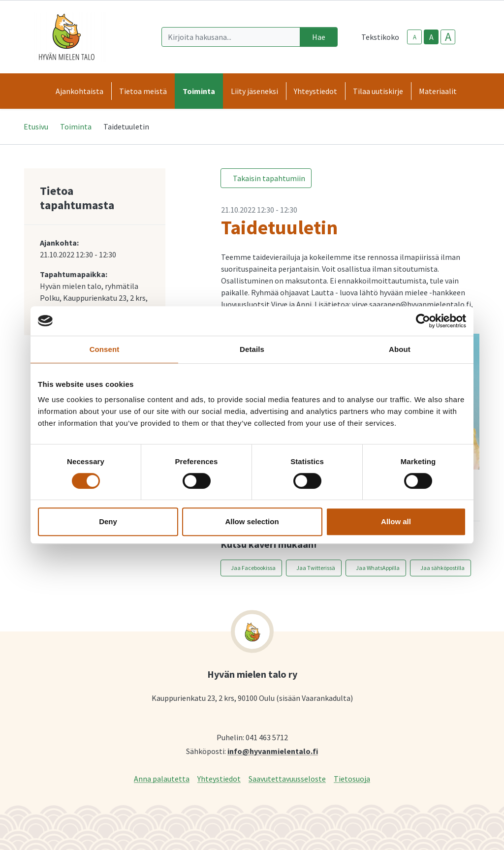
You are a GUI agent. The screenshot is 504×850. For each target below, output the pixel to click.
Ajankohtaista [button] (79, 91)
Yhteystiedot (219, 778)
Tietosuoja (352, 778)
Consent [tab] (105, 349)
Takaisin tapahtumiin (269, 178)
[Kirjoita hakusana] (231, 37)
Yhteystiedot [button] (315, 91)
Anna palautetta (162, 778)
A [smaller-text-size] (415, 37)
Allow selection (252, 521)
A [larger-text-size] (448, 37)
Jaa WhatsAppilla (378, 568)
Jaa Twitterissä (316, 568)
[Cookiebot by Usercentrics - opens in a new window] (423, 321)
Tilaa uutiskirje (378, 91)
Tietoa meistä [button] (143, 91)
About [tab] (400, 349)
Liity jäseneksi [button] (254, 91)
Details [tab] (252, 349)
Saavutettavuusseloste (287, 778)
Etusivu (36, 126)
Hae (319, 37)
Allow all (396, 521)
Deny (108, 521)
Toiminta (76, 126)
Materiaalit (438, 91)
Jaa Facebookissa (253, 568)
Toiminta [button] (199, 91)
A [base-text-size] (431, 37)
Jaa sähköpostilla (442, 568)
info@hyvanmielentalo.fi (273, 751)
